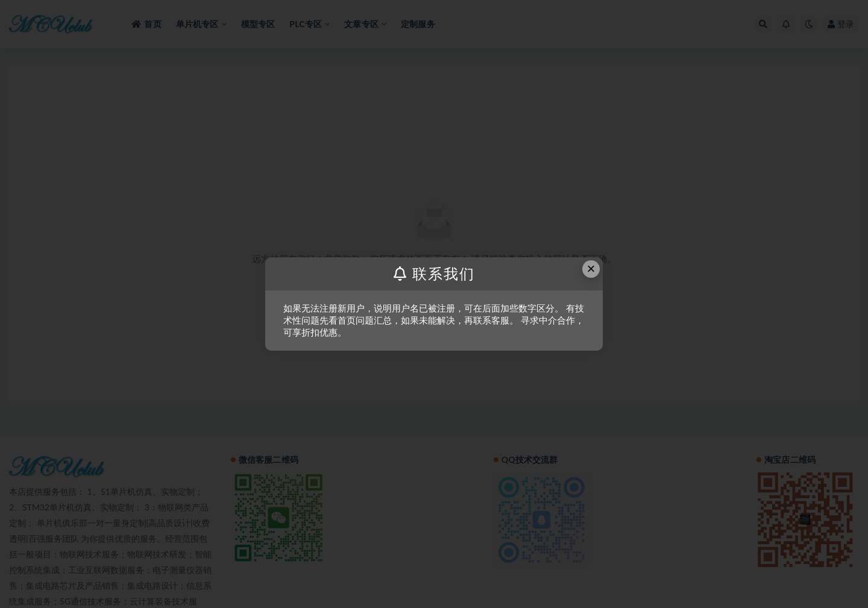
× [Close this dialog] (591, 268)
